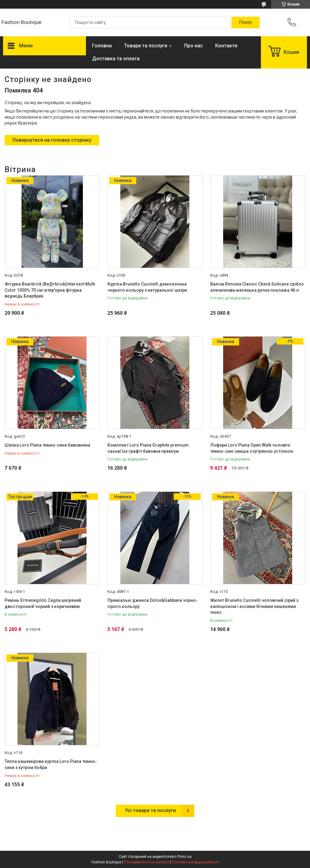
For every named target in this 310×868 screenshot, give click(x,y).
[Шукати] (246, 22)
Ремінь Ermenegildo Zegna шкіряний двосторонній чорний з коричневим (43, 603)
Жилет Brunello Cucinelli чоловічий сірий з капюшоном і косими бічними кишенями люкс (254, 606)
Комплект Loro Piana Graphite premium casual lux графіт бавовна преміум (148, 448)
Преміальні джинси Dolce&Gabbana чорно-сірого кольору (153, 603)
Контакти (226, 46)
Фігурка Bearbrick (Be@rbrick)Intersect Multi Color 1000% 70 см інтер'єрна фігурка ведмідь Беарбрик (50, 290)
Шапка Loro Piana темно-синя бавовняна (47, 445)
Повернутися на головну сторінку (52, 140)
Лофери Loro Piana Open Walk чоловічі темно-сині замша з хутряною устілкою (252, 448)
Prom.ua (184, 857)
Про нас (194, 46)
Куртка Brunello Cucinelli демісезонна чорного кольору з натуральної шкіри (147, 287)
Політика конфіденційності (195, 862)
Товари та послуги (146, 46)
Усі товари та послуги (150, 810)
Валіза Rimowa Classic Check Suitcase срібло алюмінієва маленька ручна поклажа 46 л (257, 287)
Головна (102, 46)
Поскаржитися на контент (147, 862)
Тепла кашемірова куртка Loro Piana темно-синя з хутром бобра (51, 764)
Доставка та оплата (116, 59)
